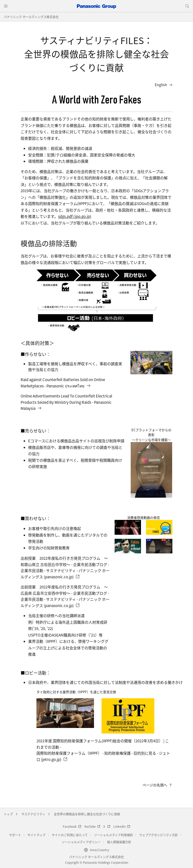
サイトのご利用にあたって (70, 835)
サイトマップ (36, 835)
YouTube (92, 826)
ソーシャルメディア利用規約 (113, 835)
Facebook (72, 826)
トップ (8, 814)
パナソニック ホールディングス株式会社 (31, 17)
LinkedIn (122, 826)
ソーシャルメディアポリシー (81, 842)
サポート (15, 835)
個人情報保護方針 (119, 842)
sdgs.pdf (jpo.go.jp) (75, 216)
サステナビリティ (33, 814)
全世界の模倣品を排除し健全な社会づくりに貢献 (87, 814)
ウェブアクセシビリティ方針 (159, 835)
